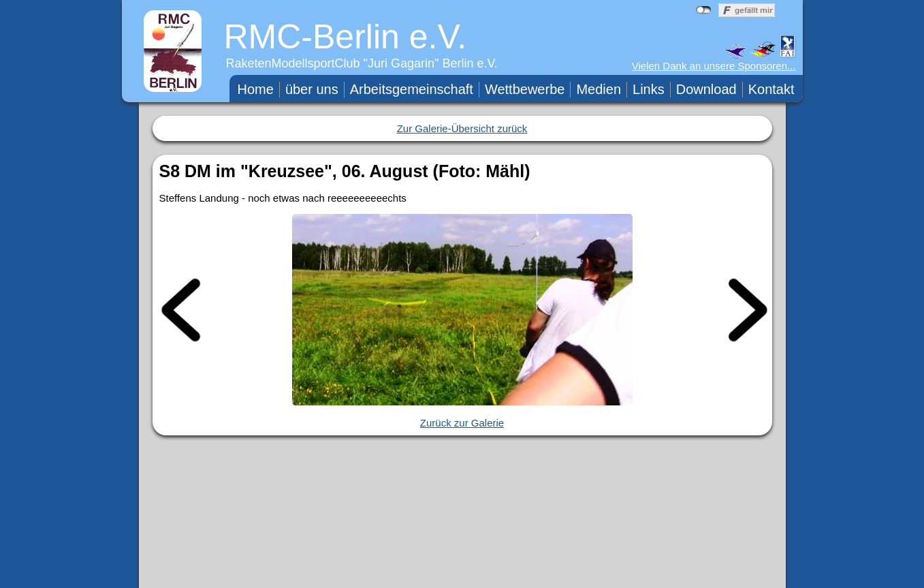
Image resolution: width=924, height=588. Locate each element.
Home (256, 89)
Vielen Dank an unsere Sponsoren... (714, 66)
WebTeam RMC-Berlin (565, 574)
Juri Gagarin (401, 63)
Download (706, 89)
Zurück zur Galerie (462, 423)
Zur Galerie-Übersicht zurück (462, 128)
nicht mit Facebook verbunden (704, 10)
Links (649, 89)
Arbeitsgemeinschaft (412, 89)
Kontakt (771, 89)
